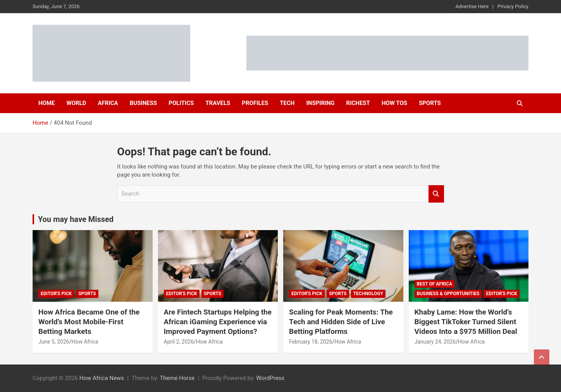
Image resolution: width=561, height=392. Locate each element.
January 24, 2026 (435, 342)
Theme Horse (177, 378)
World (77, 103)
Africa (108, 103)
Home (47, 103)
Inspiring (320, 103)
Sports (430, 103)
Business (144, 103)
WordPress (270, 378)
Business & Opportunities (448, 294)
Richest (358, 103)
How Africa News (102, 378)
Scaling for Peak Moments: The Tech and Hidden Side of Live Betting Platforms (341, 322)
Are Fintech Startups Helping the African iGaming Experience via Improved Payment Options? (218, 322)
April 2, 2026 (179, 342)
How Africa (85, 342)
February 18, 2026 (311, 342)
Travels (218, 103)
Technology (368, 294)
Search (436, 194)
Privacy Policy (513, 6)
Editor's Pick (56, 294)
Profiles (255, 103)
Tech (287, 103)
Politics (181, 103)
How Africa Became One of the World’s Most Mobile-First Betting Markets (89, 322)
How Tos (394, 103)
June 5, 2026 (54, 342)
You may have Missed (76, 219)
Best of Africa (435, 284)
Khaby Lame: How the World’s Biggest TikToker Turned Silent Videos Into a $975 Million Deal (466, 322)
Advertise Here (472, 6)
